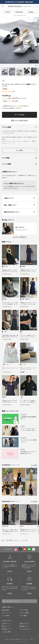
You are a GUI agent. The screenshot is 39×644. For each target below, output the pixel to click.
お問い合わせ (7, 639)
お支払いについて (24, 624)
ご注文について (6, 624)
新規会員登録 (6, 610)
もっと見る (34, 465)
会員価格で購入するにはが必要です (16, 106)
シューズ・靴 (24, 540)
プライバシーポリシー (25, 639)
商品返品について (24, 626)
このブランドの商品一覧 (20, 237)
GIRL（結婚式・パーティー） (13, 540)
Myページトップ (6, 613)
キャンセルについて (25, 629)
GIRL (3, 81)
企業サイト (32, 639)
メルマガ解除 (23, 616)
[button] (38, 40)
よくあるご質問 (6, 632)
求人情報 (13, 639)
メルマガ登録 (6, 616)
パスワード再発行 (24, 613)
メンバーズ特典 (24, 610)
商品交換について (7, 629)
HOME (3, 540)
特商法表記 (17, 639)
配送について (6, 626)
